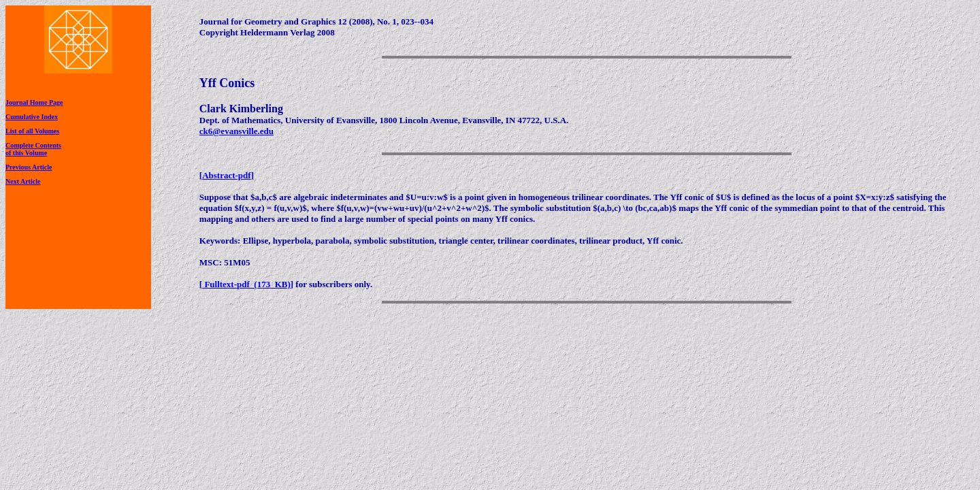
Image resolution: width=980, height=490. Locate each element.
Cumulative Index (32, 117)
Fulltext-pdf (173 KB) (246, 284)
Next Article (23, 181)
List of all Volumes (32, 131)
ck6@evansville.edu (236, 131)
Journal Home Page (34, 102)
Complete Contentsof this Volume (33, 149)
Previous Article (29, 167)
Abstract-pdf (227, 175)
